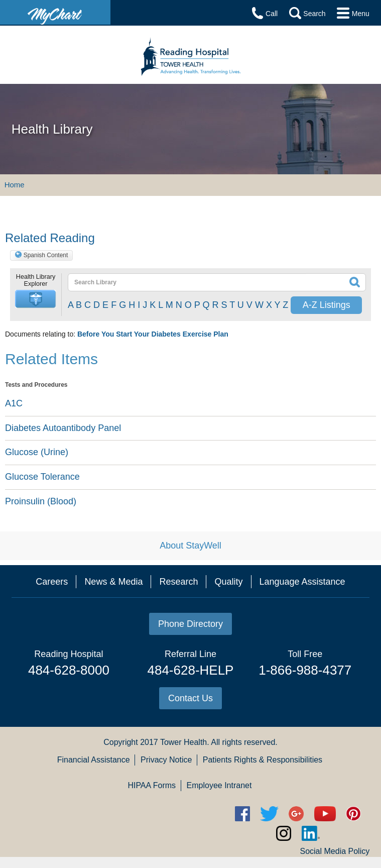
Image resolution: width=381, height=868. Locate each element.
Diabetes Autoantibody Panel (63, 428)
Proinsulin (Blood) (41, 501)
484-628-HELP (190, 670)
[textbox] (187, 282)
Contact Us (190, 698)
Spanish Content (46, 255)
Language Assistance (302, 582)
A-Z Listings (327, 305)
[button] (36, 299)
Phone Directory (190, 624)
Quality (228, 582)
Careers (52, 582)
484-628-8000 (69, 670)
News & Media (113, 582)
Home (15, 185)
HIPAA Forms (152, 785)
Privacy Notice (166, 760)
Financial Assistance (94, 760)
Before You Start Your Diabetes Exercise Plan (153, 334)
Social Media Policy (335, 851)
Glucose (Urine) (37, 452)
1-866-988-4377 (305, 670)
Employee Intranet (219, 785)
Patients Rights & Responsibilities (263, 760)
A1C (14, 403)
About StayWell (190, 546)
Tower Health (183, 742)
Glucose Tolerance (42, 477)
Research (178, 582)
